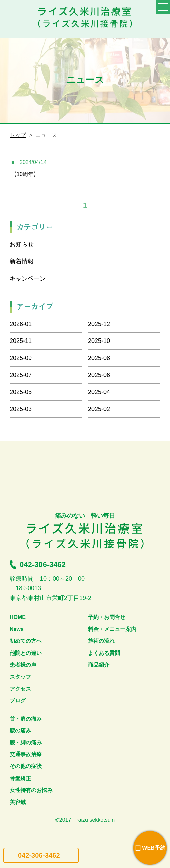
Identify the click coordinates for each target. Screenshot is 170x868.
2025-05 (21, 392)
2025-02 (99, 409)
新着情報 (22, 261)
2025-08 (99, 358)
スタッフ (20, 677)
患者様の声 (23, 665)
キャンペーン (28, 278)
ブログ (18, 701)
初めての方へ (26, 641)
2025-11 (21, 341)
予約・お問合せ (107, 617)
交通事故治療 (26, 754)
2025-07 (21, 375)
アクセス (20, 689)
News (17, 629)
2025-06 (99, 375)
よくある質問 (104, 653)
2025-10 (99, 341)
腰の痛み (20, 730)
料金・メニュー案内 (112, 629)
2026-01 (21, 324)
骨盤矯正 (20, 778)
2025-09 (21, 358)
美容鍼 (18, 802)
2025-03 (21, 409)
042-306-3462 (39, 855)
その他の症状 (26, 766)
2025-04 (99, 392)
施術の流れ (101, 641)
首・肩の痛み (26, 719)
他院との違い (26, 653)
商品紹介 (99, 665)
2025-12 (99, 324)
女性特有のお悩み (31, 790)
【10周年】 (25, 174)
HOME (18, 617)
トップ (18, 135)
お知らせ (22, 244)
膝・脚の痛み (26, 742)
